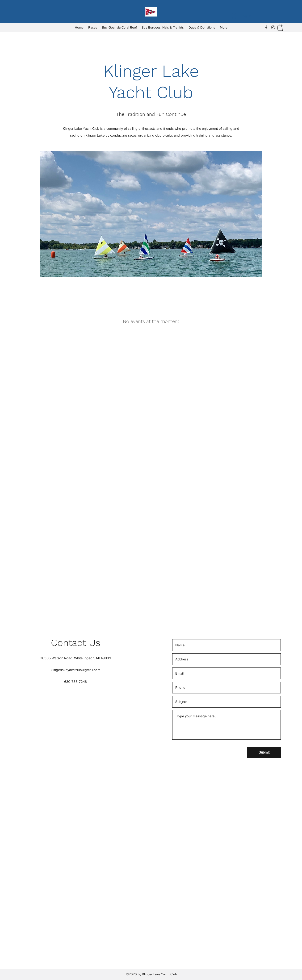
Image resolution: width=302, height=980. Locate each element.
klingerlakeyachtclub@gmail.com (75, 670)
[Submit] (264, 752)
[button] (280, 27)
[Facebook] (266, 27)
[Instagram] (273, 27)
